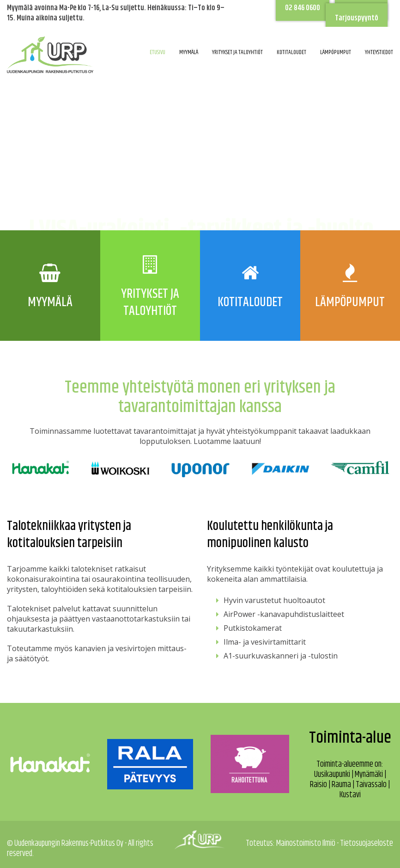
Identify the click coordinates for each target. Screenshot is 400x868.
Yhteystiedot (379, 52)
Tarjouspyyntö (357, 18)
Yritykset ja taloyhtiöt (237, 52)
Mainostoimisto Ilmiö (306, 843)
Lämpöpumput (336, 52)
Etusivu (158, 52)
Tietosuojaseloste (367, 843)
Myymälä (189, 52)
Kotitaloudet (291, 52)
